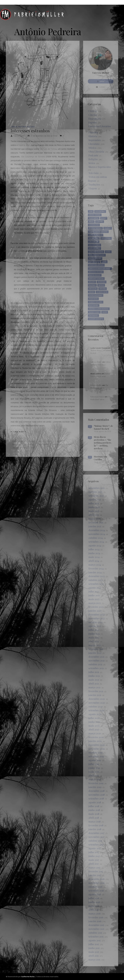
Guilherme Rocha (28, 977)
